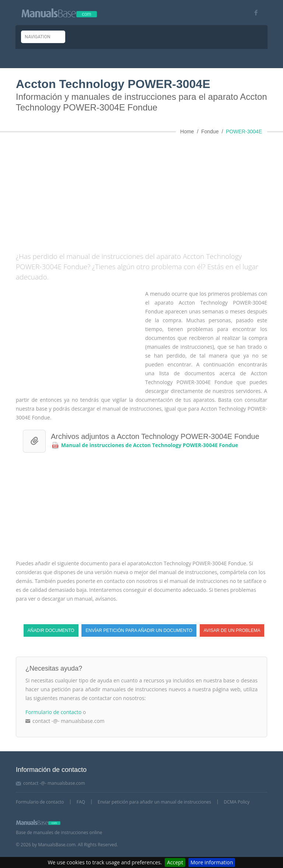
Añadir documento (51, 630)
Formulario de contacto (53, 712)
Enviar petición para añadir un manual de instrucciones (154, 802)
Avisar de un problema (232, 630)
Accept (175, 862)
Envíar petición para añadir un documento (139, 630)
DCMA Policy (237, 802)
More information (212, 862)
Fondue (210, 131)
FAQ (81, 802)
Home (187, 131)
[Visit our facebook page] (253, 13)
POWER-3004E (244, 131)
